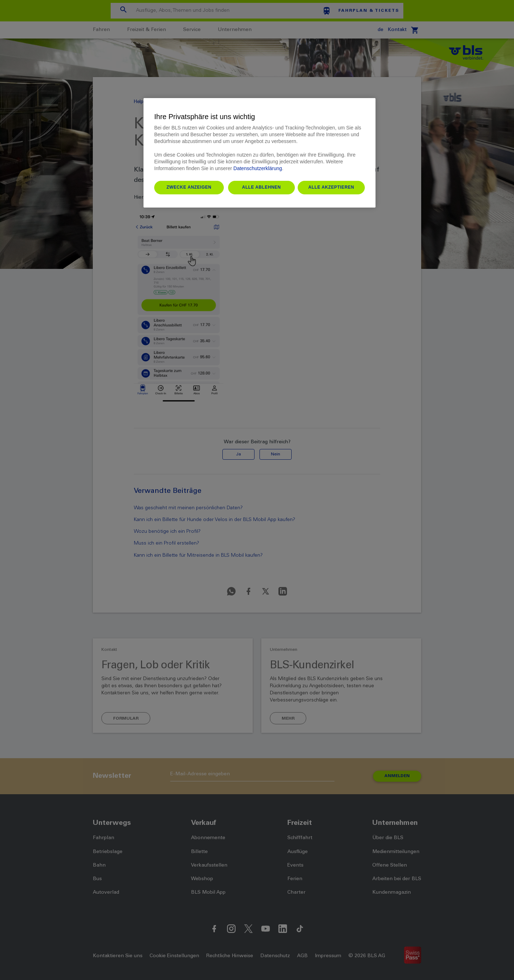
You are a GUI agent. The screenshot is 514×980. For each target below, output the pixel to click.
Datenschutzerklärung (258, 168)
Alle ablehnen (261, 187)
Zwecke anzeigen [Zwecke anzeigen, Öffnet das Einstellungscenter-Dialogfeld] (189, 187)
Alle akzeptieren (331, 187)
